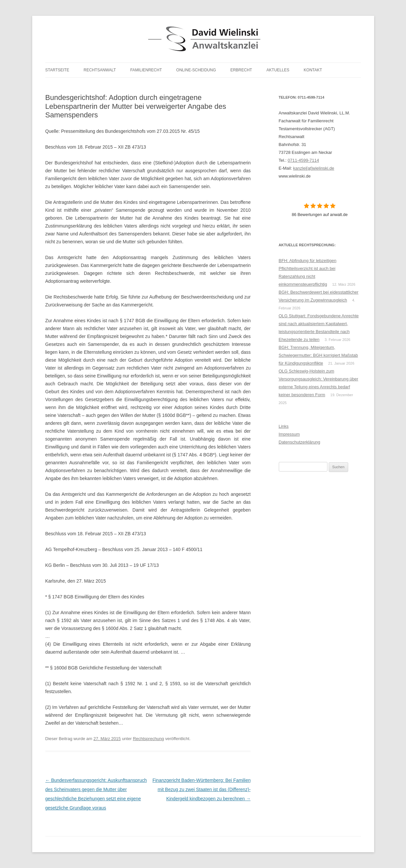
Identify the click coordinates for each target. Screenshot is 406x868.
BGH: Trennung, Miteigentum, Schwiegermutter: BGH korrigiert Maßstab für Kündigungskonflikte (318, 355)
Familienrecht (146, 70)
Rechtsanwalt (100, 70)
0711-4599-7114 (303, 160)
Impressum (289, 434)
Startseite (57, 70)
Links (284, 426)
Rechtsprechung (148, 739)
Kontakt (313, 70)
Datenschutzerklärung (299, 442)
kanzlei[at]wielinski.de (314, 168)
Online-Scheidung (196, 70)
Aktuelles (278, 70)
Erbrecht (241, 70)
